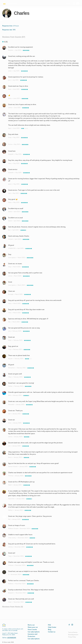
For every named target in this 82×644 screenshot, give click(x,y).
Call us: (9, 638)
